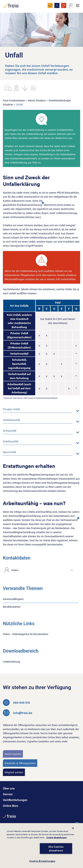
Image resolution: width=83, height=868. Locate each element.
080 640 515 (16, 703)
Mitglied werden (14, 772)
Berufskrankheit (12, 607)
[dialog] (41, 846)
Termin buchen (13, 754)
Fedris (15, 570)
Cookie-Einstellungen (57, 837)
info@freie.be (18, 713)
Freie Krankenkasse (14, 100)
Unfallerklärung (12, 661)
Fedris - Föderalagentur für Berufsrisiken (25, 634)
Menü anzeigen (78, 5)
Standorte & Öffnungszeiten (20, 763)
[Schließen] (73, 828)
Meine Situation (37, 100)
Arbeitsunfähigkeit (13, 599)
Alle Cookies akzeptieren (56, 849)
